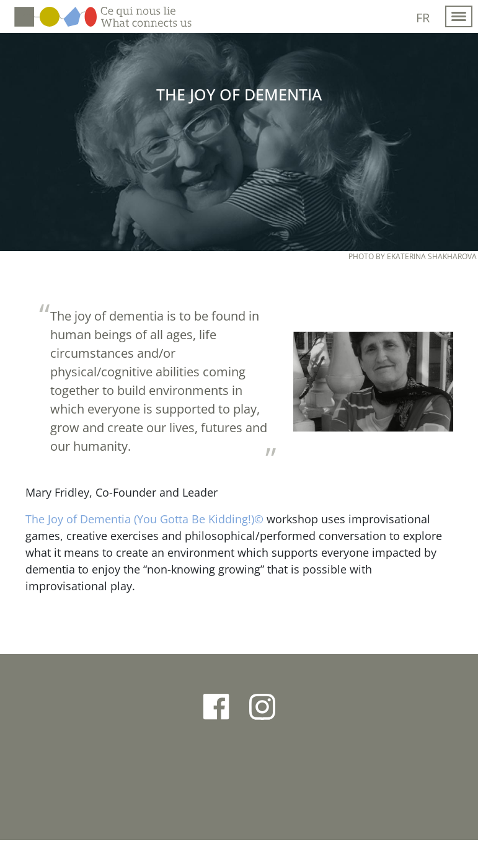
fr (423, 18)
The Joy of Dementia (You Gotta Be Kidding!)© (144, 519)
